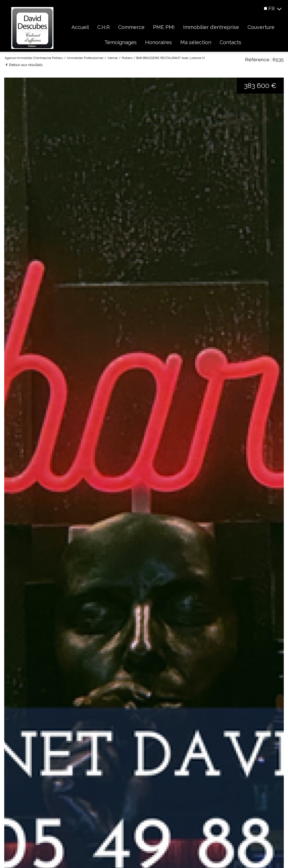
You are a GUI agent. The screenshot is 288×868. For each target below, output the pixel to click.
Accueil (80, 27)
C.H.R (103, 27)
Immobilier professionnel (85, 58)
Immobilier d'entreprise (211, 27)
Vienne (112, 58)
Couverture (261, 27)
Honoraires (158, 42)
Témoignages (121, 42)
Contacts (230, 42)
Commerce (131, 27)
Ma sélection (196, 42)
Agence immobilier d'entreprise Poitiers (34, 58)
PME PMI (164, 27)
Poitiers (127, 58)
